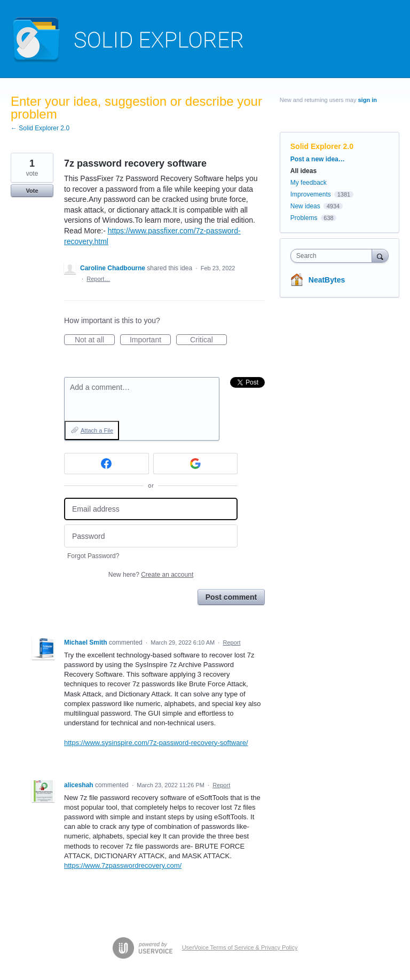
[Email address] (151, 509)
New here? (151, 575)
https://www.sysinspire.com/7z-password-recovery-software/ (156, 743)
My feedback (309, 183)
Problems (304, 218)
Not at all (95, 340)
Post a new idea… (318, 159)
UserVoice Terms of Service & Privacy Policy (240, 947)
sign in (368, 100)
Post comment (231, 597)
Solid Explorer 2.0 (322, 146)
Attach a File (97, 430)
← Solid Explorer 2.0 (40, 128)
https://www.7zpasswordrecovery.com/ (123, 865)
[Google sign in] (196, 464)
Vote (32, 191)
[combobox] (334, 256)
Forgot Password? (93, 556)
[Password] (151, 536)
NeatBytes (327, 280)
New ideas (305, 206)
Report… (98, 279)
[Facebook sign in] (107, 464)
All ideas (303, 171)
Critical (208, 340)
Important (150, 340)
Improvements (311, 194)
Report (231, 642)
